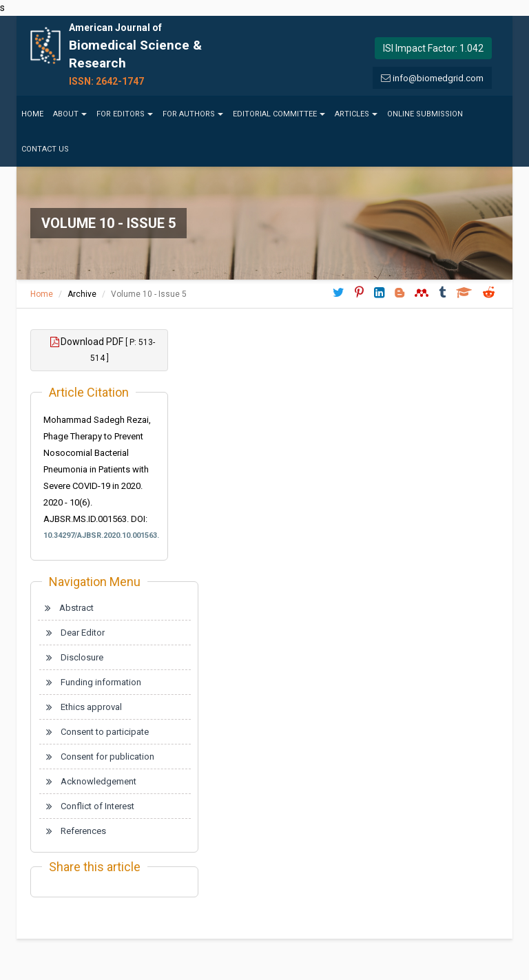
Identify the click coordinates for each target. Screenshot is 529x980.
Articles (356, 114)
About (70, 114)
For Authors (193, 114)
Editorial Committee (279, 114)
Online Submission (425, 114)
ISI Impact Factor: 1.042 (433, 48)
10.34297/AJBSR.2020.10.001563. (99, 535)
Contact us (45, 149)
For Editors (125, 114)
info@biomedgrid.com (438, 78)
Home (32, 114)
